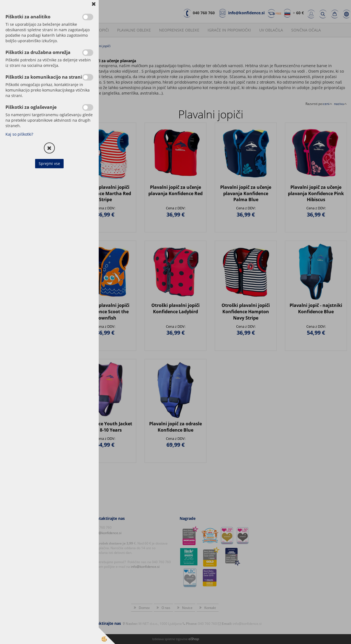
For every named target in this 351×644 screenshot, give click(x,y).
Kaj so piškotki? (19, 134)
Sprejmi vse (49, 163)
